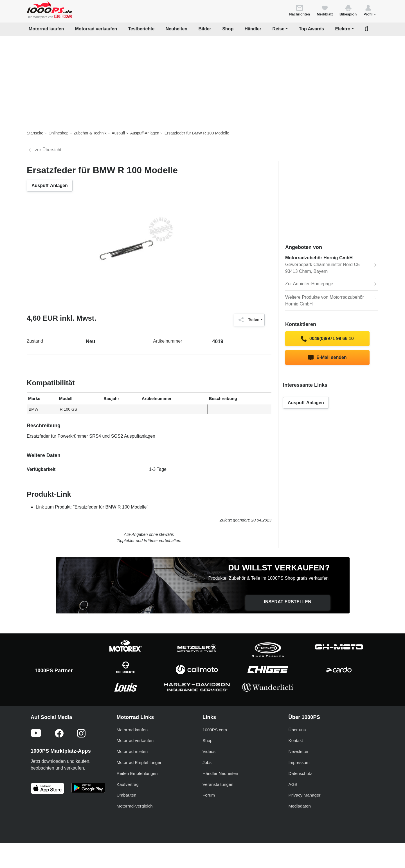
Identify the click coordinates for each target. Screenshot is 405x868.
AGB (293, 806)
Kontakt (296, 762)
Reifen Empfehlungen (137, 795)
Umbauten (127, 817)
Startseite (35, 133)
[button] (370, 10)
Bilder (205, 29)
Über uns (297, 751)
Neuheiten (176, 29)
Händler (253, 29)
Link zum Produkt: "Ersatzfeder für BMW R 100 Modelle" (92, 507)
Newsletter (299, 773)
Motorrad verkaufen (96, 29)
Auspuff (118, 133)
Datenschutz (300, 795)
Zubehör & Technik (90, 133)
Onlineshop (59, 133)
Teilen (248, 320)
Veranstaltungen (218, 806)
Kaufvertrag (128, 806)
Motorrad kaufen (46, 29)
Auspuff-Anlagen (145, 133)
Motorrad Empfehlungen (140, 784)
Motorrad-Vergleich (135, 828)
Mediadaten (300, 828)
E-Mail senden (327, 358)
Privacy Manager (305, 817)
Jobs (207, 784)
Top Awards (312, 29)
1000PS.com (215, 751)
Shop (228, 29)
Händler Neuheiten (220, 795)
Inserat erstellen (288, 602)
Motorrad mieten (132, 773)
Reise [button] (278, 29)
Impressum (299, 784)
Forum (209, 817)
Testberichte (141, 29)
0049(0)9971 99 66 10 (327, 339)
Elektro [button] (343, 29)
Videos (209, 773)
